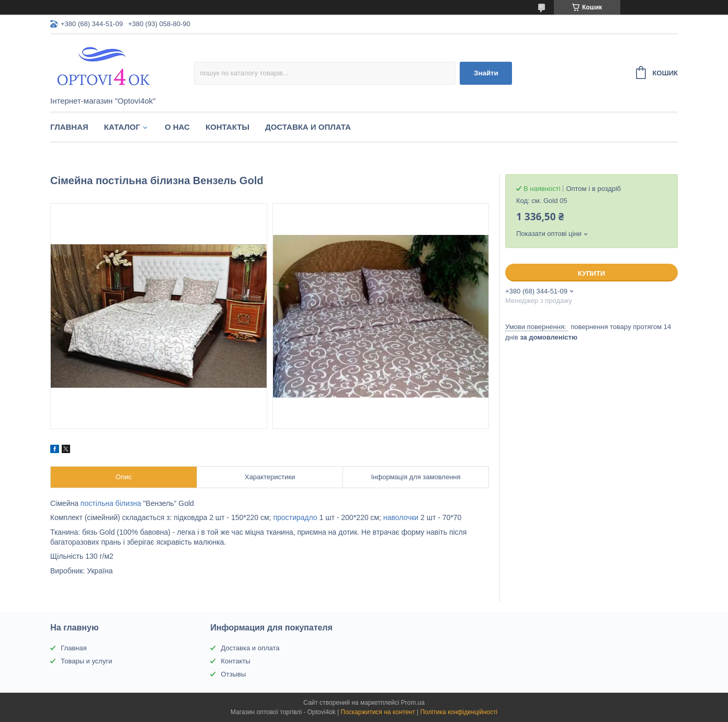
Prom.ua (413, 703)
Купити (591, 273)
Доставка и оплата (308, 127)
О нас (177, 127)
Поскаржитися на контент (378, 712)
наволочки (401, 517)
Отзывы (233, 674)
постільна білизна (111, 503)
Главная (69, 127)
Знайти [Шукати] (486, 73)
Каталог (122, 127)
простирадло (295, 517)
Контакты (227, 127)
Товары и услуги (86, 661)
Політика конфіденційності (459, 712)
